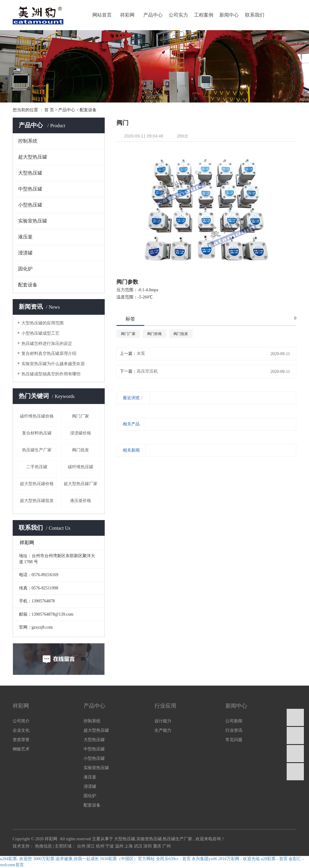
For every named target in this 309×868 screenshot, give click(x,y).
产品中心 (153, 15)
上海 (129, 846)
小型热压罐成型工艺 (40, 333)
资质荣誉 (21, 740)
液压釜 (25, 237)
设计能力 (163, 721)
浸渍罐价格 (81, 433)
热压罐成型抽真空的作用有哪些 (51, 374)
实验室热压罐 (33, 221)
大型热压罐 (30, 173)
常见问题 (234, 740)
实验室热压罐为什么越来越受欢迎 (53, 364)
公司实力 (178, 15)
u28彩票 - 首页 (274, 859)
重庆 (158, 846)
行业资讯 (234, 730)
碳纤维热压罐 (81, 467)
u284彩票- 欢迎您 (16, 859)
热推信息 (43, 846)
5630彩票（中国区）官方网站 (127, 859)
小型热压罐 (30, 205)
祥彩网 (127, 15)
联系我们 (255, 15)
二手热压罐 (37, 467)
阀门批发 (81, 450)
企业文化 (21, 730)
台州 (82, 846)
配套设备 (88, 110)
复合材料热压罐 (37, 433)
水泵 (141, 354)
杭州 (101, 846)
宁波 (110, 846)
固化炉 (25, 269)
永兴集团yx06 (204, 859)
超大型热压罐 (33, 157)
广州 (167, 846)
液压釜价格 (81, 501)
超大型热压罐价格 (37, 484)
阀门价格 (154, 334)
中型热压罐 (30, 189)
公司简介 (21, 721)
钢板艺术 (21, 749)
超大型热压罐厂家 (81, 484)
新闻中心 (229, 15)
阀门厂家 (81, 416)
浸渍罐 (25, 253)
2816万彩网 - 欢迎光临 (239, 859)
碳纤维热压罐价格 (37, 416)
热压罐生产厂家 (37, 450)
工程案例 (204, 15)
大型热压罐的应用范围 (43, 323)
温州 (120, 846)
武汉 (139, 846)
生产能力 (163, 730)
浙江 (91, 846)
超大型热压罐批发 (37, 501)
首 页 (49, 110)
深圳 (148, 846)
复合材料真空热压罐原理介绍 (49, 354)
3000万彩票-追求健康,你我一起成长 (66, 859)
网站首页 (102, 15)
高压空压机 (147, 371)
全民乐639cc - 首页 (173, 859)
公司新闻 (234, 721)
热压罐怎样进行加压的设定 (47, 344)
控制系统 (28, 141)
